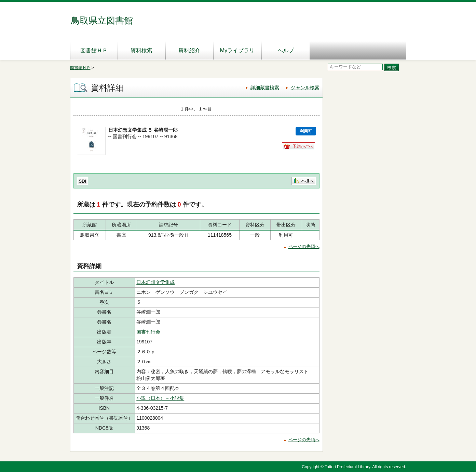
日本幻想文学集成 (155, 282)
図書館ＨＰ (94, 50)
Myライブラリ (237, 50)
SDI (83, 181)
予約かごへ (303, 146)
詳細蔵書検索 (265, 88)
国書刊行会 (148, 332)
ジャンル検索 (305, 88)
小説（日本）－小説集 (160, 398)
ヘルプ (286, 50)
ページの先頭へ (304, 246)
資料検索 (141, 50)
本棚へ (307, 181)
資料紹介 (189, 50)
